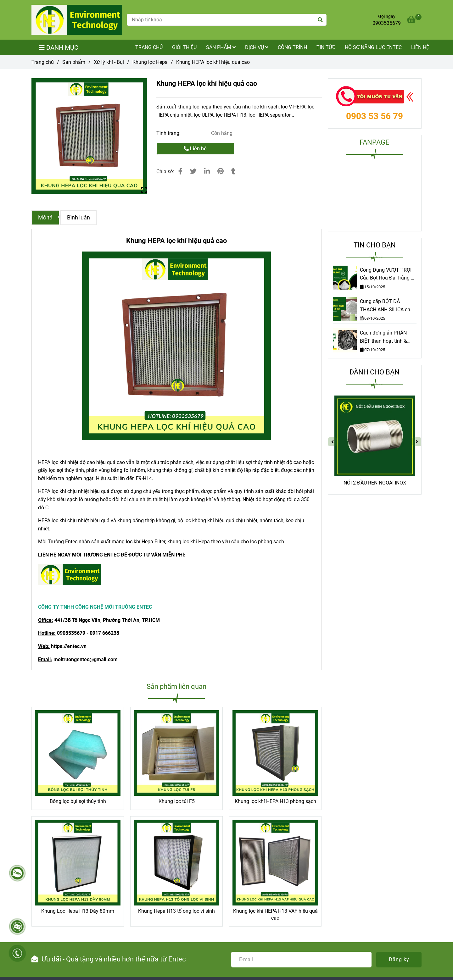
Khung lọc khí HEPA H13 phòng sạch (275, 801)
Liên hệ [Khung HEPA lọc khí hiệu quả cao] (195, 149)
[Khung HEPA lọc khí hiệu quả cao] (77, 20)
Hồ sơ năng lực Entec (373, 47)
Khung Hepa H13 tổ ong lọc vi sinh (176, 911)
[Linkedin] (207, 171)
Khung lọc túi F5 (177, 801)
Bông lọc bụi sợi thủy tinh (78, 801)
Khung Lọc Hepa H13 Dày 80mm (78, 911)
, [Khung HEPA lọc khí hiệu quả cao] (84, 470)
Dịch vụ (257, 47)
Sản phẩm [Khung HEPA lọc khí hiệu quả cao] (74, 62)
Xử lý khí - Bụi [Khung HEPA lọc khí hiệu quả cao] (109, 62)
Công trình (292, 47)
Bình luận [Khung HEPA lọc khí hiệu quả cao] (78, 218)
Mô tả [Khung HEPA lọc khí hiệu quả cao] (45, 218)
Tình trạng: (169, 133)
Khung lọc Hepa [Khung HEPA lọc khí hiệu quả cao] (150, 62)
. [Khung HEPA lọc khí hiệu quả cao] (241, 499)
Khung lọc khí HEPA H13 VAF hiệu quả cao (275, 914)
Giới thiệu (184, 47)
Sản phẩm (221, 47)
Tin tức (326, 47)
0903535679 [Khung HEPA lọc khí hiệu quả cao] (387, 23)
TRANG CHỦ (149, 47)
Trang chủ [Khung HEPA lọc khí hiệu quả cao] (43, 62)
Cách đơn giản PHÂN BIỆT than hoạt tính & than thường (383, 337)
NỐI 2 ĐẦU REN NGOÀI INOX (375, 483)
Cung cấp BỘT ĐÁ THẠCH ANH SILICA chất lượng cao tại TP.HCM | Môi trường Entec (387, 306)
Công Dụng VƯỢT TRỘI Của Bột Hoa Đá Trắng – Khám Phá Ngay (387, 274)
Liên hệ (420, 47)
